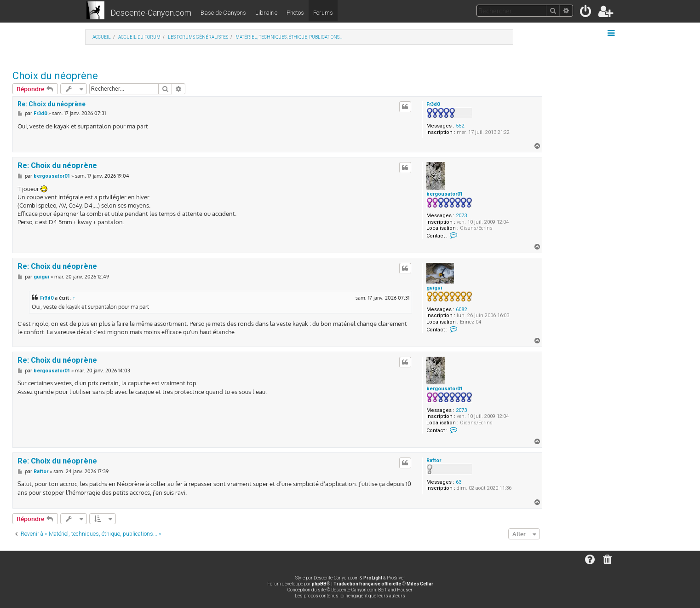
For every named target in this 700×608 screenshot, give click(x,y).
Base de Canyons (223, 13)
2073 (461, 216)
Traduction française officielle (367, 584)
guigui (434, 288)
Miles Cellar (420, 584)
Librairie (266, 13)
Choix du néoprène (55, 76)
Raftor (434, 460)
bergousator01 (445, 194)
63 (459, 482)
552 (460, 126)
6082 (461, 310)
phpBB (319, 584)
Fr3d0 (433, 104)
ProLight (373, 578)
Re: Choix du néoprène (52, 104)
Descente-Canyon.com (151, 13)
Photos (295, 13)
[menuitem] (586, 13)
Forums (323, 13)
